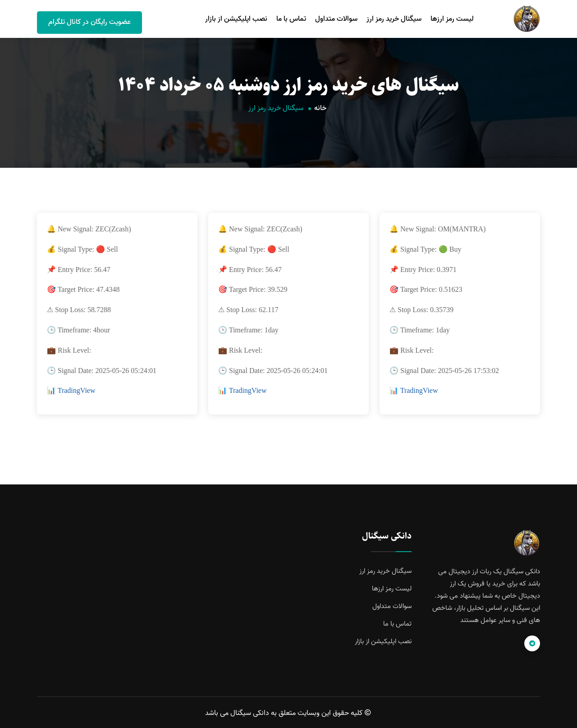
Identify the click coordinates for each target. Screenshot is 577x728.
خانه (320, 108)
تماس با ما (291, 19)
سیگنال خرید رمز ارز (394, 19)
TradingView (77, 390)
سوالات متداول (336, 19)
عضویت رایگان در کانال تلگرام (89, 22)
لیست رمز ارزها (452, 19)
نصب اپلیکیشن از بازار (236, 19)
